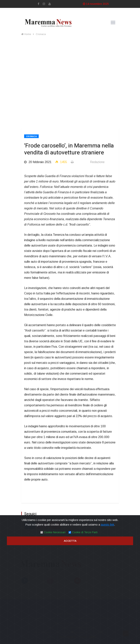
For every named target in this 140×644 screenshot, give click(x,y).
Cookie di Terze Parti (85, 532)
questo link (107, 524)
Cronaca (41, 34)
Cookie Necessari (55, 532)
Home (26, 34)
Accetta (70, 541)
